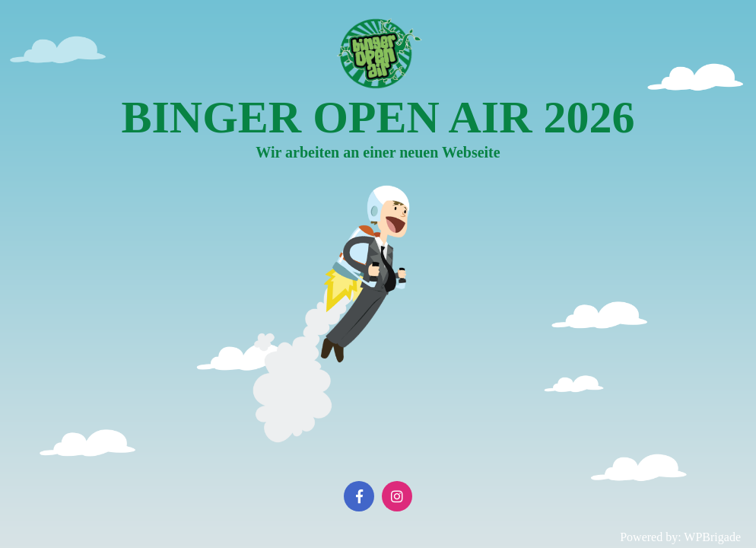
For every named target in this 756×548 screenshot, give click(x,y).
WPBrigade (712, 537)
